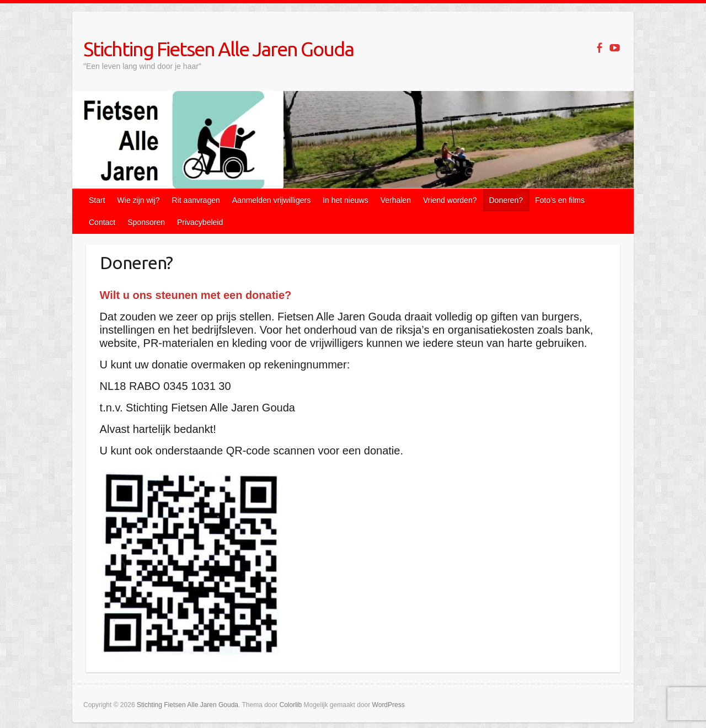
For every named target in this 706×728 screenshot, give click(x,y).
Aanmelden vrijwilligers (271, 200)
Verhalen (396, 200)
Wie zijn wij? (139, 200)
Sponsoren (146, 222)
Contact (102, 222)
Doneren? (506, 200)
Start (97, 200)
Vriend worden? (450, 200)
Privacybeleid (200, 222)
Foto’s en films (560, 200)
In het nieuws (346, 200)
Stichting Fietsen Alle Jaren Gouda (218, 49)
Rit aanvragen (196, 200)
